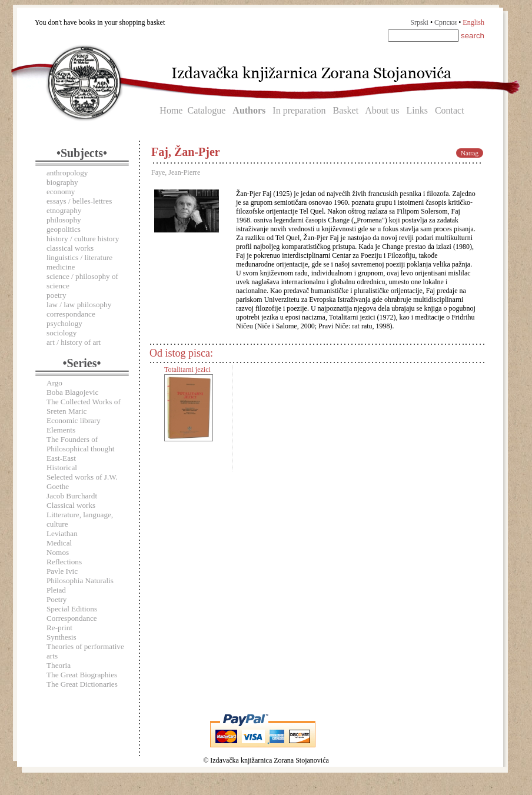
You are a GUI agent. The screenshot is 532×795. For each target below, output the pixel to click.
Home (171, 110)
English (473, 22)
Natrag (470, 153)
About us (382, 110)
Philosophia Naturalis (80, 581)
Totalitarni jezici (187, 370)
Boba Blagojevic (72, 392)
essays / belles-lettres (79, 201)
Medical (59, 543)
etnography (64, 210)
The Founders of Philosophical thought (80, 444)
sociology (61, 333)
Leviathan (62, 533)
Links (417, 110)
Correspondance (72, 618)
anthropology (67, 173)
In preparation (299, 110)
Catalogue (206, 110)
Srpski (419, 22)
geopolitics (64, 229)
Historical (62, 468)
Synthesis (61, 637)
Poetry (56, 599)
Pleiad (56, 590)
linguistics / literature (79, 257)
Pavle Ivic (62, 571)
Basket (346, 110)
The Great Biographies (82, 675)
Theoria (59, 665)
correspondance (71, 314)
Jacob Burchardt (72, 496)
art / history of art (74, 342)
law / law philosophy (79, 305)
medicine (61, 267)
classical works (70, 248)
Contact (450, 110)
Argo (54, 383)
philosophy (64, 220)
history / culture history (83, 239)
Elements (61, 430)
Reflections (64, 562)
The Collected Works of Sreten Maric (84, 406)
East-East (61, 458)
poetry (56, 295)
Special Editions (72, 609)
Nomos (58, 552)
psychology (64, 323)
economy (61, 192)
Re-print (59, 628)
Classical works (71, 505)
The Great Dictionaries (82, 684)
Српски (445, 22)
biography (62, 182)
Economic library (74, 420)
